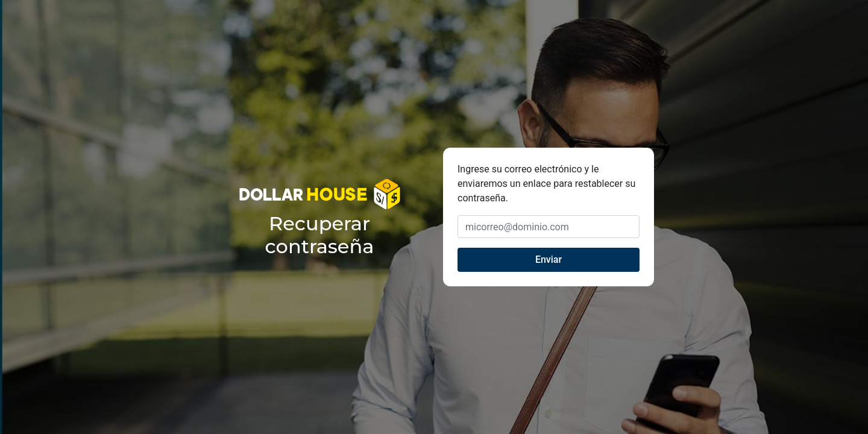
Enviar (549, 259)
